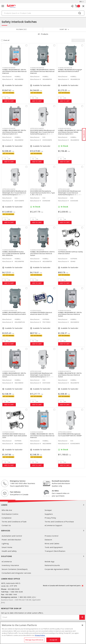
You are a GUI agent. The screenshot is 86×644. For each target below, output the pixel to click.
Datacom (48, 540)
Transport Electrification (55, 551)
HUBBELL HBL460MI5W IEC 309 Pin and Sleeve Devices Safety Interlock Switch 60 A (70, 132)
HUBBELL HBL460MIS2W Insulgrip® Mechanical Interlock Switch (70, 71)
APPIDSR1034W (36, 371)
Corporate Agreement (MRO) (57, 569)
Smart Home (7, 547)
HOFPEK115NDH (36, 311)
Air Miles (55, 491)
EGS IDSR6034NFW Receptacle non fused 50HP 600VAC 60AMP (70, 435)
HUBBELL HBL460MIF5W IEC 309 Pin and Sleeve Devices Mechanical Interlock (42, 71)
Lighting (5, 544)
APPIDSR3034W (64, 189)
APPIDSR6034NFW (65, 432)
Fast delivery (15, 492)
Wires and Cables (52, 544)
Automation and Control (12, 536)
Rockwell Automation (61, 481)
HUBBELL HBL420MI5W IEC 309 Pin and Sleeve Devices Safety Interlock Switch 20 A (14, 132)
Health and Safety (9, 551)
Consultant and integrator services (16, 573)
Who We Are (7, 510)
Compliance (7, 518)
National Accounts (52, 565)
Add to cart (9, 101)
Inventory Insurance (10, 565)
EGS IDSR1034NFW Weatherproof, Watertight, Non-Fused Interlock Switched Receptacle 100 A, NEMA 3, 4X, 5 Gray (15, 194)
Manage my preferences (34, 640)
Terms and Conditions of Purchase (59, 522)
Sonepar (48, 510)
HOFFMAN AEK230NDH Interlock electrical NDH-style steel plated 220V (15, 436)
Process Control (51, 536)
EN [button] (81, 2)
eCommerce (7, 562)
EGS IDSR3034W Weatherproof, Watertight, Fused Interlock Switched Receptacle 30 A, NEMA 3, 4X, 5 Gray (70, 194)
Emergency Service (18, 481)
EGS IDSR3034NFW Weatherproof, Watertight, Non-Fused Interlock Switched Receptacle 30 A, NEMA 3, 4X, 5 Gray (42, 133)
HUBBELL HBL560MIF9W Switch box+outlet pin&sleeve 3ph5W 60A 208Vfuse (14, 254)
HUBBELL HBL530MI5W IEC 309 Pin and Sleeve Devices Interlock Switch (14, 375)
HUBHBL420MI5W (9, 128)
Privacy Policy (50, 518)
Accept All (53, 640)
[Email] (40, 617)
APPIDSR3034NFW (37, 128)
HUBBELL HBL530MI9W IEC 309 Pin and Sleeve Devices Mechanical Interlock (42, 436)
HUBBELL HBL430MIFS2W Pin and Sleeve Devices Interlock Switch (14, 313)
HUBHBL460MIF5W (37, 68)
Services (43, 531)
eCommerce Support (53, 525)
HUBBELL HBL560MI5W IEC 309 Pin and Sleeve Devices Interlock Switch (70, 314)
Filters (21, 29)
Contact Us (6, 525)
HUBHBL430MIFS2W (10, 311)
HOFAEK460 (62, 250)
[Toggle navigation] (3, 6)
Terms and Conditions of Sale (14, 522)
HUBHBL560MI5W (65, 311)
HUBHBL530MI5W (9, 371)
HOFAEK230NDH (8, 432)
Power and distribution (11, 540)
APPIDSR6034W (36, 189)
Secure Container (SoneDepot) (15, 569)
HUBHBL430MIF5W (37, 250)
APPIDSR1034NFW (9, 189)
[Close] (82, 625)
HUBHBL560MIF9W (9, 250)
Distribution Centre (10, 514)
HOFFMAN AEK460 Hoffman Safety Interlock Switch (70, 253)
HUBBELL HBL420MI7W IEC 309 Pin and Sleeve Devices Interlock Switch (70, 375)
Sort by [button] (63, 29)
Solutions (43, 556)
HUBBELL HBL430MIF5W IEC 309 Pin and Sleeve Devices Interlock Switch (42, 254)
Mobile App (50, 562)
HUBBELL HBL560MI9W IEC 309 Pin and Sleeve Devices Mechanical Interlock (14, 71)
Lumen (43, 505)
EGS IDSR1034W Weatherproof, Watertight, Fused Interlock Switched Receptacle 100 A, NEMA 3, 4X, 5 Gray (43, 376)
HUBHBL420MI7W (65, 371)
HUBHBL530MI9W (37, 432)
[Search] (43, 13)
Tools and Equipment (54, 547)
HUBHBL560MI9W (9, 68)
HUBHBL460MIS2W (65, 68)
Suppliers (49, 514)
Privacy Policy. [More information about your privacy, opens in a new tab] (40, 635)
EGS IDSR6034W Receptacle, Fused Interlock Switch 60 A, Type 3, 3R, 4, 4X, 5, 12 (42, 193)
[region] (43, 633)
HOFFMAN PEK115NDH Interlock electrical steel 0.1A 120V (41, 313)
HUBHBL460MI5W (65, 128)
